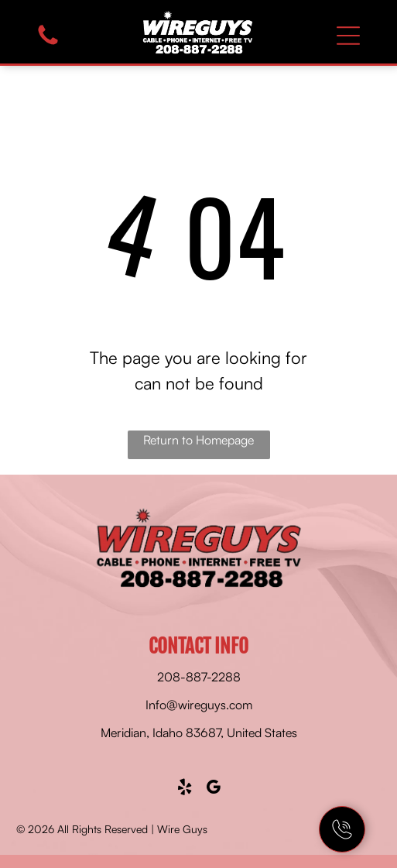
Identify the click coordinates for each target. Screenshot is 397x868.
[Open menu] (348, 36)
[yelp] (184, 789)
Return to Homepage (198, 440)
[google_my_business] (213, 789)
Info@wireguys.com (199, 705)
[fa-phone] (48, 43)
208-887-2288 (199, 677)
